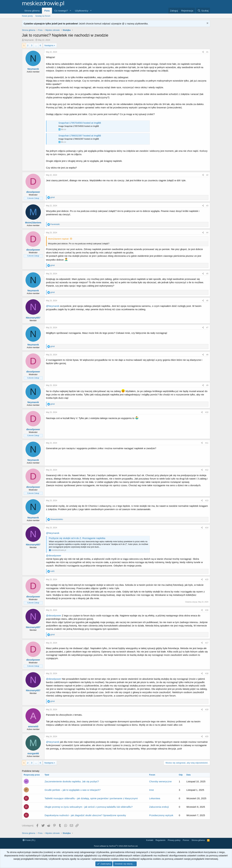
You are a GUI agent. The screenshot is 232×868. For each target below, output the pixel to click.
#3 (207, 206)
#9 (207, 385)
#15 (207, 580)
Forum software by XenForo (116, 846)
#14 (207, 528)
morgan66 (33, 753)
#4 (207, 233)
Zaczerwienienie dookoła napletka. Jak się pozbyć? (72, 781)
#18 (207, 673)
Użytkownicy (82, 11)
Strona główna (32, 11)
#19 (207, 710)
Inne (152, 790)
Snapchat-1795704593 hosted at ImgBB (80, 123)
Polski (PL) (29, 840)
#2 (207, 175)
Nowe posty (27, 16)
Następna (49, 45)
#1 (207, 52)
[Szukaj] (203, 11)
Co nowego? (61, 11)
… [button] (36, 45)
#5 (207, 274)
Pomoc (186, 840)
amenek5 (33, 726)
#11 (207, 443)
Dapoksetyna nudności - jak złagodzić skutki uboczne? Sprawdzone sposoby (85, 815)
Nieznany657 (33, 318)
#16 (207, 610)
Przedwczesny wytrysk (161, 815)
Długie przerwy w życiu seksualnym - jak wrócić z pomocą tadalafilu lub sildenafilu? (89, 807)
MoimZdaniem (33, 223)
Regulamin (160, 840)
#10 (207, 412)
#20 (207, 737)
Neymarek (29, 40)
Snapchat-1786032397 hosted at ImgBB (80, 136)
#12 (207, 470)
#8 (207, 355)
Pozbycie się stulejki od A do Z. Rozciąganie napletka (77, 538)
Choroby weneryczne (160, 781)
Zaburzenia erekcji (159, 807)
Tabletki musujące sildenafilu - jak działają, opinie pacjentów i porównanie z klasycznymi (91, 798)
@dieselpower (54, 556)
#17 (207, 643)
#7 (207, 328)
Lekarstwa (155, 798)
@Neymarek (53, 306)
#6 (207, 301)
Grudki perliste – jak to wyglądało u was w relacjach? (73, 790)
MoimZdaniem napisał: (59, 239)
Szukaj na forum (43, 16)
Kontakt (150, 840)
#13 (207, 501)
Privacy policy (174, 840)
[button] (70, 11)
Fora (47, 11)
